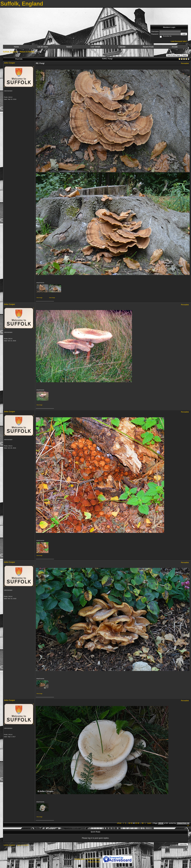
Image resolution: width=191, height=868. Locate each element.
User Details (95, 47)
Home (16, 47)
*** (188, 826)
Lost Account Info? (179, 41)
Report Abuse (94, 862)
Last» (149, 823)
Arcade (175, 47)
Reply (185, 55)
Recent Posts (148, 47)
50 (143, 823)
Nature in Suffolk (27, 52)
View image (39, 298)
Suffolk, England (10, 52)
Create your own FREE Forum (87, 859)
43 (132, 823)
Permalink (185, 63)
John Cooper (9, 63)
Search (69, 47)
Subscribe (183, 844)
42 (129, 823)
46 (138, 823)
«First (119, 823)
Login (184, 34)
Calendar (122, 47)
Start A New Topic (174, 55)
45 (136, 823)
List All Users (43, 47)
